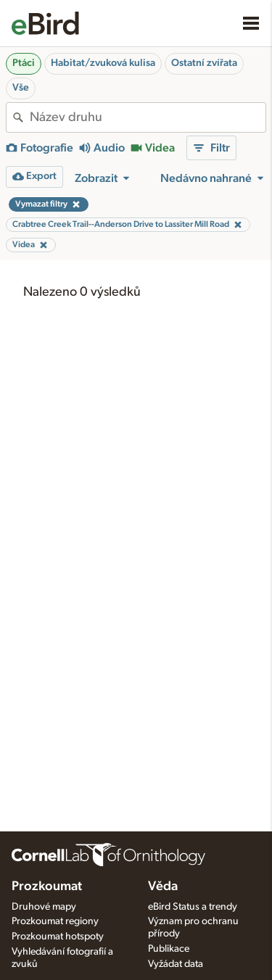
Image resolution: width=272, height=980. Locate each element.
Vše (21, 88)
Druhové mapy (44, 907)
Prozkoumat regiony (55, 921)
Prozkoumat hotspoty (58, 937)
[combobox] (148, 117)
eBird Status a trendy (193, 907)
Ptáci (24, 63)
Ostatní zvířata (204, 63)
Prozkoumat (47, 886)
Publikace (169, 949)
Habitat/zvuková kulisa (103, 63)
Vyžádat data (176, 964)
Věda (163, 886)
